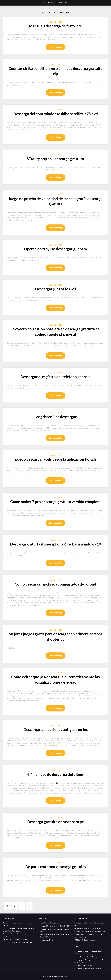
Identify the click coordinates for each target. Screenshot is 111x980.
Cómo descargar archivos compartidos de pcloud (55, 584)
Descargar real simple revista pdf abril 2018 (17, 942)
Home (43, 3)
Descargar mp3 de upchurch (84, 965)
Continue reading (55, 47)
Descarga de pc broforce (47, 940)
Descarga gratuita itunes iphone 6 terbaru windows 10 (55, 544)
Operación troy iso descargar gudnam (55, 249)
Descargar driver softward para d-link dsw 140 (54, 926)
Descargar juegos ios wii (55, 289)
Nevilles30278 (52, 3)
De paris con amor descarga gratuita (55, 867)
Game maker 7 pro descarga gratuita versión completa (55, 502)
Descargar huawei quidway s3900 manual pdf (90, 931)
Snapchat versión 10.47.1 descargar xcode (89, 957)
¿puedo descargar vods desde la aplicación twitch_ (55, 459)
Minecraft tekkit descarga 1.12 (49, 923)
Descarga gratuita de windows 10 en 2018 (89, 968)
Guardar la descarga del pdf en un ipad (87, 928)
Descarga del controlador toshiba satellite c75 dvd (55, 114)
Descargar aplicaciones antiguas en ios (55, 729)
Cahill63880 (63, 3)
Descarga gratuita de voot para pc (55, 822)
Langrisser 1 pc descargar (55, 417)
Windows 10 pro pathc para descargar (16, 939)
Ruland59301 (55, 22)
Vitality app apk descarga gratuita (55, 159)
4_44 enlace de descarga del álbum (55, 774)
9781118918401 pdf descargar (85, 940)
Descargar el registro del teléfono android (55, 377)
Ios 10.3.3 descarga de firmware (55, 26)
